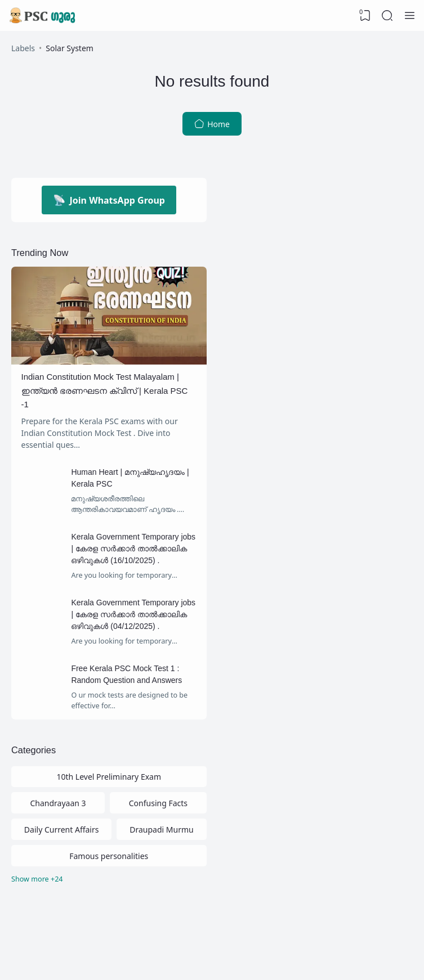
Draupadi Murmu (161, 830)
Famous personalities (109, 856)
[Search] (387, 16)
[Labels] (109, 880)
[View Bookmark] (365, 16)
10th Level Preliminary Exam (109, 777)
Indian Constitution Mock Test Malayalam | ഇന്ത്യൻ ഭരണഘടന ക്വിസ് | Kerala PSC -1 (105, 390)
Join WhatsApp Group (109, 200)
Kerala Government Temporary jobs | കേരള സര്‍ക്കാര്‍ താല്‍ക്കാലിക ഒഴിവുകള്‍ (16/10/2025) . (133, 549)
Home (212, 124)
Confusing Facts (158, 803)
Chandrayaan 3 (58, 803)
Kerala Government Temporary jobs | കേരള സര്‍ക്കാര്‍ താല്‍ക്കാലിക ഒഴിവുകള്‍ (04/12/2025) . (133, 614)
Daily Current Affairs (62, 830)
